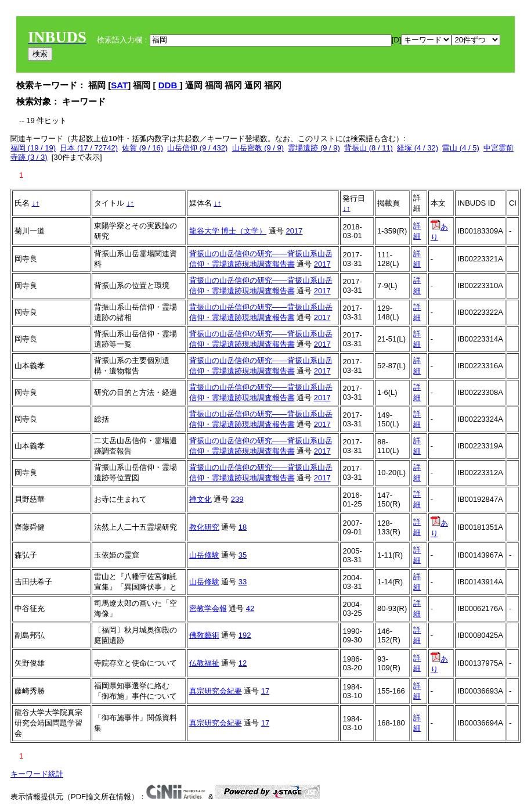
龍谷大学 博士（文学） (228, 231)
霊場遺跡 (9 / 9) (314, 148)
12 (243, 663)
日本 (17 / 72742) (89, 148)
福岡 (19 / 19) (33, 148)
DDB (169, 85)
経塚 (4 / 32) (418, 148)
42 (250, 608)
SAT (119, 85)
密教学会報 (208, 608)
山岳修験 (204, 555)
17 (265, 691)
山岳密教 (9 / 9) (258, 148)
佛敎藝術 (204, 635)
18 (243, 527)
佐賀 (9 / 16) (142, 148)
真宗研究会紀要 (216, 691)
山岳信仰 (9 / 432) (197, 148)
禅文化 (201, 499)
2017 (294, 231)
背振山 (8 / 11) (369, 148)
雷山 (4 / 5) (461, 148)
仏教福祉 (204, 663)
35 (243, 555)
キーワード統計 (37, 774)
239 (237, 499)
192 (245, 635)
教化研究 (204, 527)
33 (243, 582)
